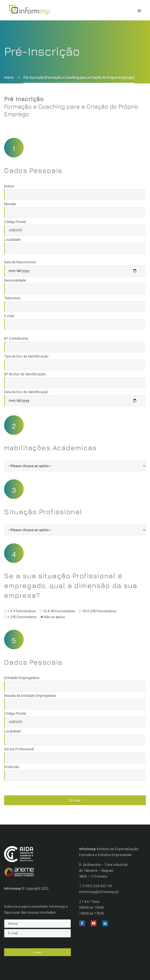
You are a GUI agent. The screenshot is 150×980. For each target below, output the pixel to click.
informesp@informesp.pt (99, 892)
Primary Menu (139, 11)
